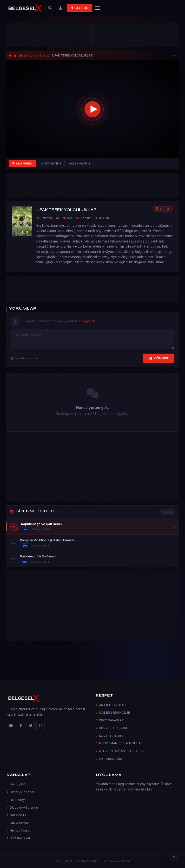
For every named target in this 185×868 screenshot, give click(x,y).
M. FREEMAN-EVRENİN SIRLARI (120, 743)
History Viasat (19, 830)
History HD (16, 784)
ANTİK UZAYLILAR (111, 705)
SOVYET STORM (110, 736)
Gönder (159, 358)
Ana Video (22, 164)
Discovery (16, 800)
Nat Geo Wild (18, 823)
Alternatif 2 (80, 164)
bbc (70, 218)
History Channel (20, 792)
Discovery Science (22, 807)
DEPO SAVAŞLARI (110, 720)
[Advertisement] (49, 36)
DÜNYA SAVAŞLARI (111, 728)
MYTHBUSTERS (109, 759)
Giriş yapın (87, 321)
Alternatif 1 (51, 164)
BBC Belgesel (18, 838)
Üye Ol (79, 8)
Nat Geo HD (17, 815)
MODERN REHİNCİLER (113, 712)
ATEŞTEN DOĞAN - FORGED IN (120, 751)
